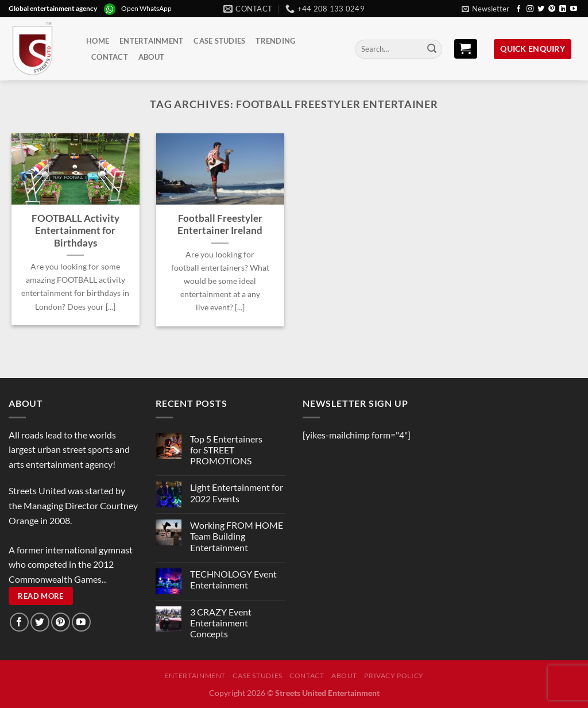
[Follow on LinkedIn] (563, 9)
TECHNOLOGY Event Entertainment (233, 579)
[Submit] (432, 49)
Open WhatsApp (146, 8)
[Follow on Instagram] (530, 9)
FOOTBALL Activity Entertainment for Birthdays (76, 231)
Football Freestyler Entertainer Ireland (220, 225)
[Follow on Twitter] (541, 9)
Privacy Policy (394, 676)
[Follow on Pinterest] (552, 9)
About (151, 57)
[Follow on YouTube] (574, 9)
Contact (110, 57)
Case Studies (219, 41)
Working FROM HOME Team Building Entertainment (237, 536)
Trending (275, 41)
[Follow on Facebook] (519, 9)
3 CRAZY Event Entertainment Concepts (221, 623)
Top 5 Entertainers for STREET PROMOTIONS (226, 450)
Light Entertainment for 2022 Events (237, 492)
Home (98, 41)
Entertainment (151, 41)
